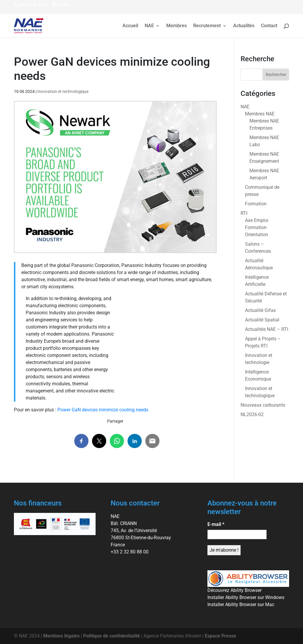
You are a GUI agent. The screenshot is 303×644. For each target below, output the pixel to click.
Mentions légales (61, 636)
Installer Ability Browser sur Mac (241, 604)
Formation (256, 204)
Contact (269, 26)
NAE (149, 26)
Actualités (244, 26)
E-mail (216, 524)
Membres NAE (260, 114)
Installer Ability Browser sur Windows (246, 597)
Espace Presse (220, 636)
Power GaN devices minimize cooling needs (103, 410)
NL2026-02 (252, 414)
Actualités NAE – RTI (267, 329)
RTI (244, 213)
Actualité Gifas (260, 310)
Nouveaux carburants (263, 405)
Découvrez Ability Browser (234, 590)
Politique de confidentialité (112, 636)
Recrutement (207, 26)
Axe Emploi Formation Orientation (257, 227)
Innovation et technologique (63, 91)
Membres (177, 26)
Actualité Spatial (262, 320)
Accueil (130, 26)
